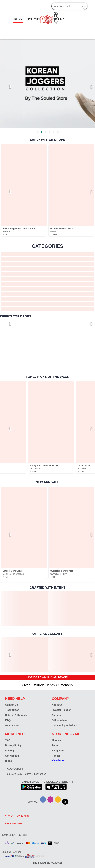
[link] (24, 609)
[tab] (37, 132)
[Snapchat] (58, 800)
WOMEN (35, 19)
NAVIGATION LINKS (17, 816)
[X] (65, 802)
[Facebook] (43, 800)
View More (58, 760)
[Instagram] (50, 800)
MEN (18, 19)
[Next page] (88, 87)
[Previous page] (7, 87)
